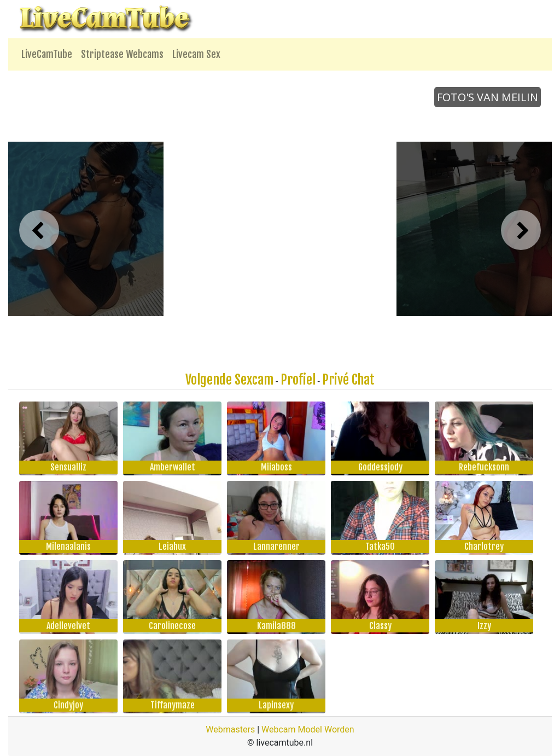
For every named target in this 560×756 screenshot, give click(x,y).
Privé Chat (348, 380)
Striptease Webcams (122, 54)
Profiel (298, 380)
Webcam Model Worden (308, 729)
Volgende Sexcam (229, 380)
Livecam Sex (196, 54)
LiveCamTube (47, 54)
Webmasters (230, 729)
